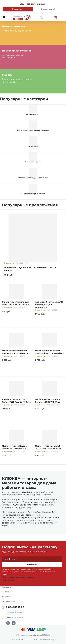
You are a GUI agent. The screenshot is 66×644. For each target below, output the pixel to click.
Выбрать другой (48, 9)
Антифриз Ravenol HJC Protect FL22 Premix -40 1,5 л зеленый (16, 402)
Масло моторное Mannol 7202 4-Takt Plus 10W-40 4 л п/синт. (16, 353)
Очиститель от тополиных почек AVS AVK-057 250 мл (15, 303)
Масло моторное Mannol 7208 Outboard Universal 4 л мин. (49, 353)
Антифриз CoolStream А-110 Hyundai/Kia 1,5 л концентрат (49, 305)
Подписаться (32, 564)
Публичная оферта (48, 639)
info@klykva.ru (17, 618)
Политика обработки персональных (23, 639)
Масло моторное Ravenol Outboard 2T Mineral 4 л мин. (15, 449)
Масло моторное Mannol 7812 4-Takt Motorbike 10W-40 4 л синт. (49, 449)
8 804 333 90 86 (15, 607)
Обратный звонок (15, 612)
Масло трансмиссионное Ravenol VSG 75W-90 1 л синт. (48, 402)
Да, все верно (18, 9)
